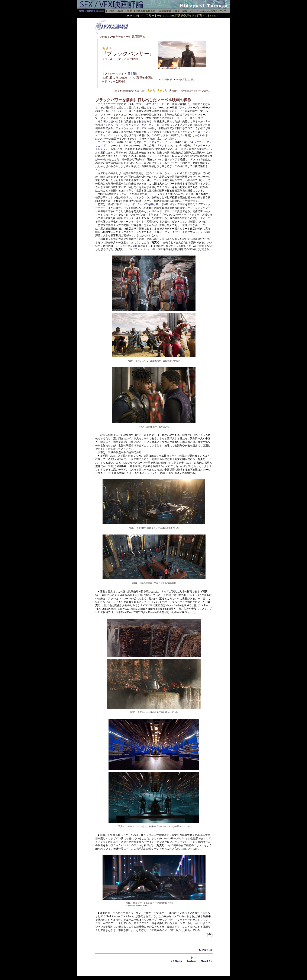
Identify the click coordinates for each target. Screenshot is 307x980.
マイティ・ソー (161, 142)
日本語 (132, 74)
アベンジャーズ (189, 108)
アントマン (166, 146)
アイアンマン (106, 142)
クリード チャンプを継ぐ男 (141, 204)
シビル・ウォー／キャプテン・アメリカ (129, 125)
